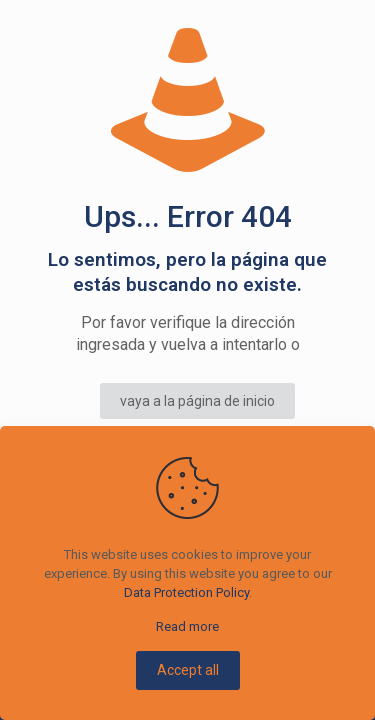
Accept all (188, 670)
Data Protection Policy (186, 592)
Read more (187, 626)
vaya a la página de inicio (197, 401)
